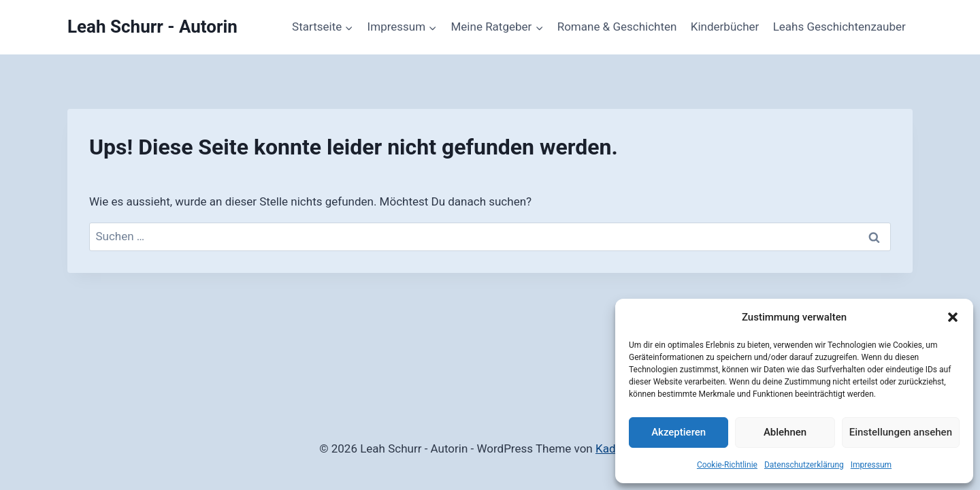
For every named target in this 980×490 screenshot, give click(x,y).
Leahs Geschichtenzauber (839, 27)
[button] (953, 317)
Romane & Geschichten (617, 27)
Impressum (871, 465)
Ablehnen (785, 432)
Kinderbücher (725, 27)
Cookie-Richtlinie (727, 465)
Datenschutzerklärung (804, 465)
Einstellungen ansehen (901, 432)
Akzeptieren (679, 432)
